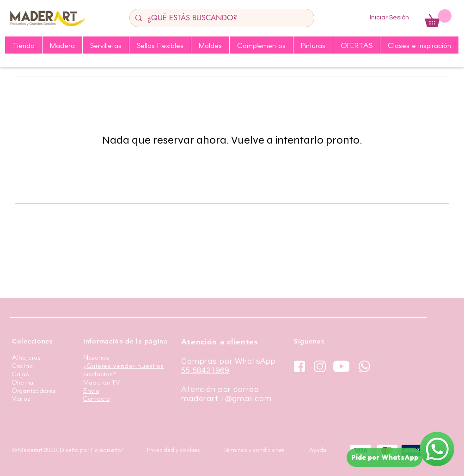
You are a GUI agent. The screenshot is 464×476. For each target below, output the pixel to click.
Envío (91, 390)
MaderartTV (102, 382)
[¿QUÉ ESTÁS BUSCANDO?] (221, 18)
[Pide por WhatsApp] (385, 458)
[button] (438, 18)
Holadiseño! (107, 450)
